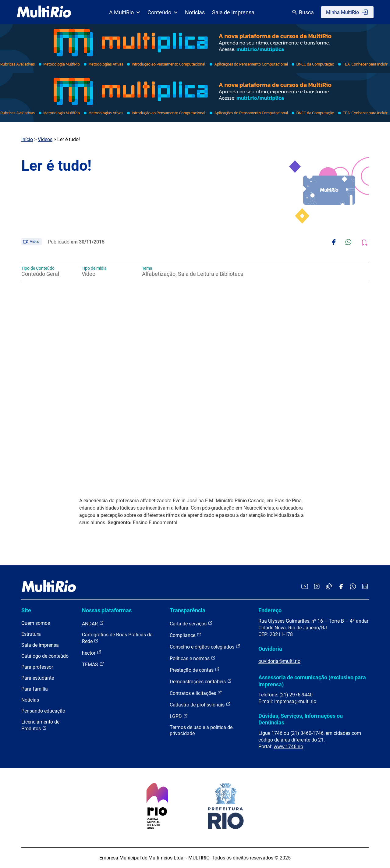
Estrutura (31, 634)
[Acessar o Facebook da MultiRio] (341, 587)
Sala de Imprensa (233, 12)
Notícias (195, 12)
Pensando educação (43, 711)
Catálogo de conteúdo (45, 656)
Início (27, 139)
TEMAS (93, 664)
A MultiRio (125, 12)
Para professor (37, 667)
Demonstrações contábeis (201, 681)
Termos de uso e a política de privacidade (201, 730)
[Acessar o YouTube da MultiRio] (305, 587)
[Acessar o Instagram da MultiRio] (317, 587)
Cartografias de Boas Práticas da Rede (117, 638)
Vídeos (45, 139)
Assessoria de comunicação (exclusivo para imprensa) (312, 681)
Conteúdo (163, 12)
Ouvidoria (270, 649)
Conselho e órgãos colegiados (205, 647)
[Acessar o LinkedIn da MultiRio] (365, 587)
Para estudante (38, 678)
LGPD (179, 716)
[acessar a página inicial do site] (44, 12)
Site (26, 610)
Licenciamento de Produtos (40, 725)
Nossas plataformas (107, 610)
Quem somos (36, 623)
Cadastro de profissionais (200, 704)
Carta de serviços (191, 623)
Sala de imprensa (40, 645)
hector (92, 653)
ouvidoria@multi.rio (279, 661)
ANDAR (93, 623)
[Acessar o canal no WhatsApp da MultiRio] (353, 587)
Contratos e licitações (196, 693)
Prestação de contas (195, 670)
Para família (35, 689)
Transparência (188, 610)
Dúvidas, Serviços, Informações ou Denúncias (301, 719)
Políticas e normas (193, 658)
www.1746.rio (288, 747)
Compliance (186, 635)
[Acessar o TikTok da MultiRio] (329, 587)
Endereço (270, 610)
